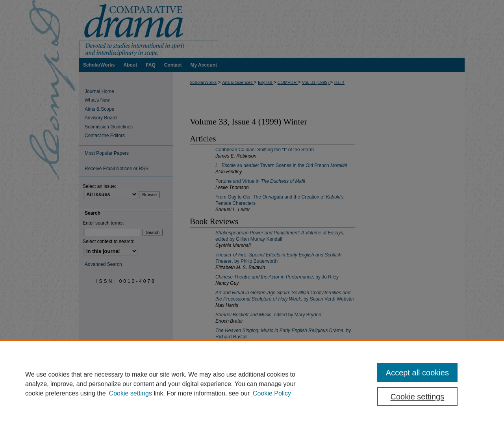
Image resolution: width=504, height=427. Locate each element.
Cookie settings (131, 393)
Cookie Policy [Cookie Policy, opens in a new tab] (272, 393)
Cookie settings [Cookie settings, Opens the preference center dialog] (418, 397)
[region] (252, 384)
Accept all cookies (417, 373)
